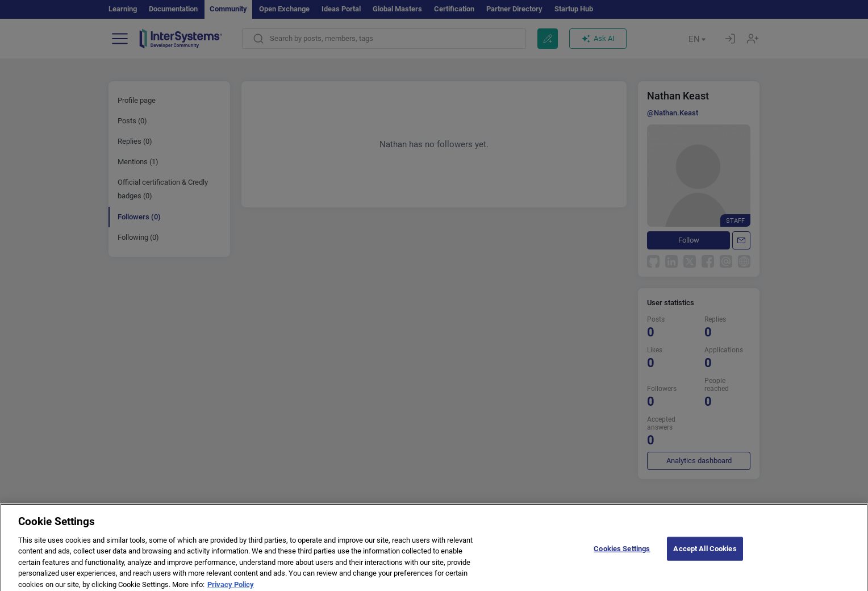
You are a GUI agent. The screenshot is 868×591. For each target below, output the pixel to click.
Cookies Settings (622, 554)
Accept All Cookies (705, 554)
